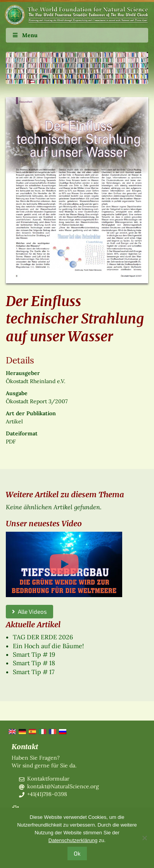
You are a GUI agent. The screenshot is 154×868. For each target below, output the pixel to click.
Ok (77, 853)
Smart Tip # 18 (34, 663)
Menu (25, 35)
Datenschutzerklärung (73, 840)
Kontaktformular (48, 779)
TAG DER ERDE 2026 (43, 637)
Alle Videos (29, 611)
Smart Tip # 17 (34, 672)
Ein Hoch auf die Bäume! (48, 646)
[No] (144, 838)
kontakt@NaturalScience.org (63, 786)
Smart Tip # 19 (34, 654)
